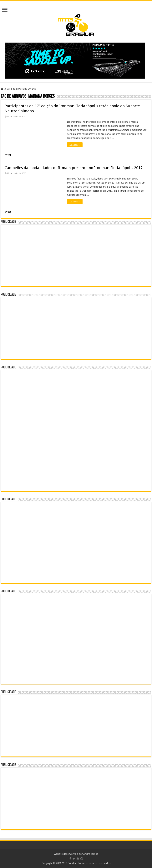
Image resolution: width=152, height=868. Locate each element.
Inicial (5, 89)
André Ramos (91, 854)
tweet (8, 155)
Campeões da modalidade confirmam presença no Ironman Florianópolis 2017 (74, 168)
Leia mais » (75, 145)
